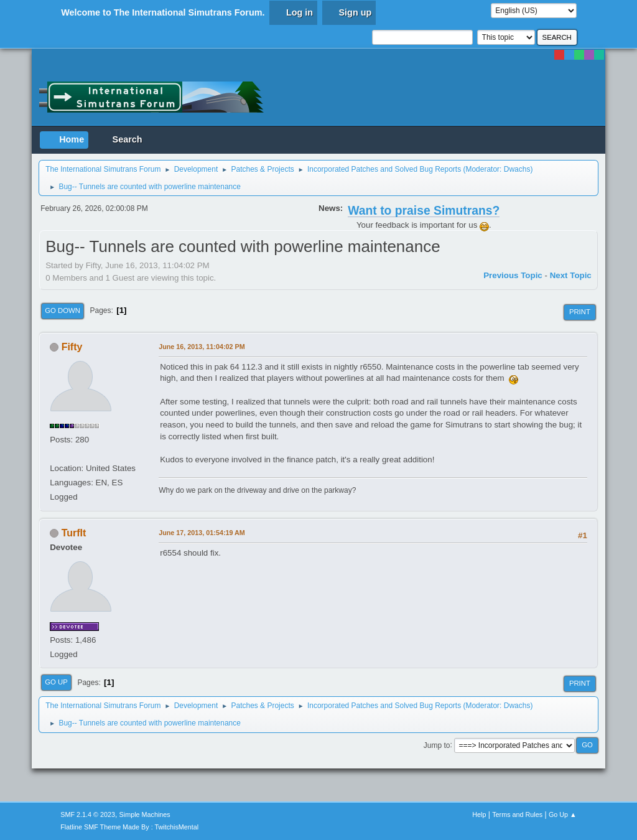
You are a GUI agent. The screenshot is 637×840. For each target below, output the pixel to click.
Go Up (56, 682)
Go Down (63, 310)
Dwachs (517, 169)
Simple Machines (145, 814)
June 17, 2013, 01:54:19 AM (202, 533)
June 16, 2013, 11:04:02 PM (202, 347)
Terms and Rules (517, 814)
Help (479, 814)
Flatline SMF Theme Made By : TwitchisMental (129, 827)
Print (580, 312)
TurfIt (74, 533)
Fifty (72, 347)
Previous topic (513, 275)
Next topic (571, 275)
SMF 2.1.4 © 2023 (88, 814)
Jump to (437, 745)
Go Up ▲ (563, 814)
